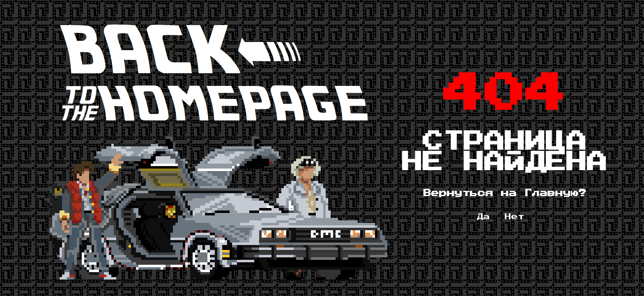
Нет (515, 217)
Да (483, 217)
